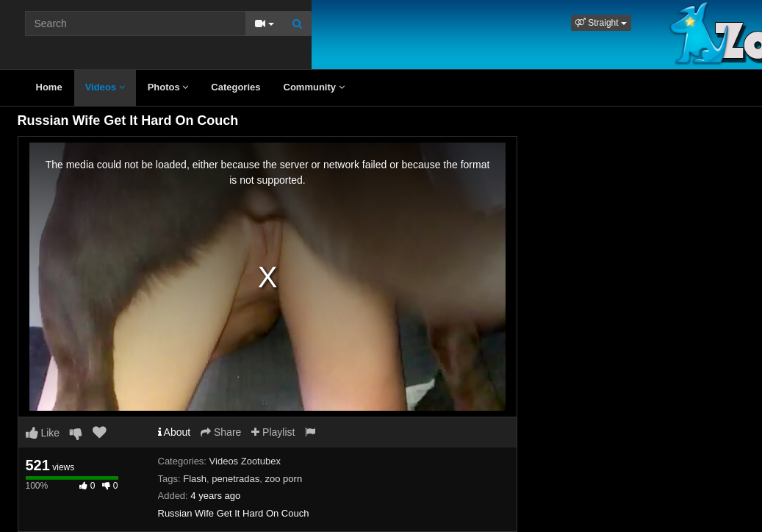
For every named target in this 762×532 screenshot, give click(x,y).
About (175, 432)
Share (221, 432)
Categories (236, 87)
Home (49, 87)
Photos (168, 87)
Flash (195, 479)
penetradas (236, 479)
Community (314, 87)
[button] (601, 23)
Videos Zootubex (245, 461)
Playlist (273, 432)
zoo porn (284, 479)
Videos (105, 87)
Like (43, 433)
